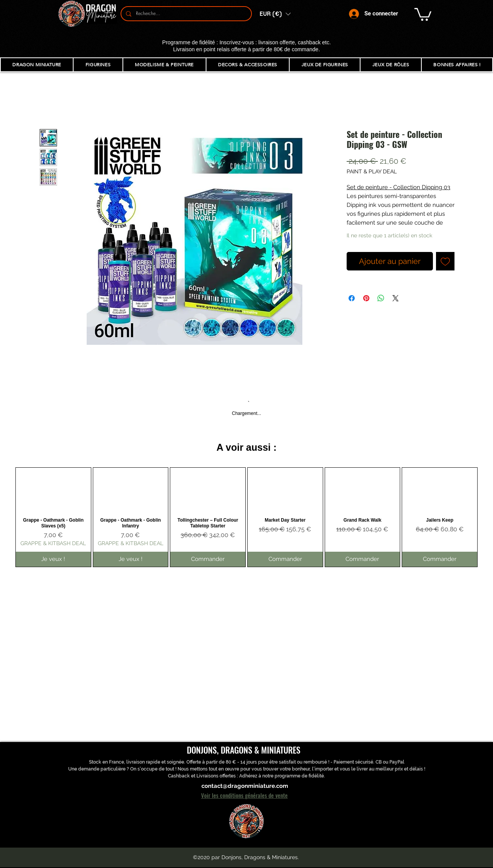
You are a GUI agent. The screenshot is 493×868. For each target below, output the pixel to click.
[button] (275, 14)
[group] (246, 517)
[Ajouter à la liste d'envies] (445, 261)
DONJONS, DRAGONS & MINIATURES (244, 750)
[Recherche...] (185, 14)
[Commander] (208, 559)
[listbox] (275, 14)
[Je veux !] (53, 559)
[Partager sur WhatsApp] (381, 298)
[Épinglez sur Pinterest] (366, 298)
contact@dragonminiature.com (245, 786)
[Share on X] (396, 298)
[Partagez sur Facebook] (352, 298)
